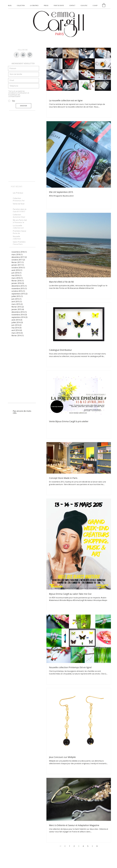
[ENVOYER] (23, 106)
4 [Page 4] (83, 846)
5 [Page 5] (88, 846)
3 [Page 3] (79, 846)
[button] (104, 5)
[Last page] (97, 846)
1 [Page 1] (70, 846)
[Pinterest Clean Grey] (30, 55)
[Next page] (92, 846)
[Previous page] (65, 846)
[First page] (60, 846)
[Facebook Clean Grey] (17, 55)
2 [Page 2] (74, 846)
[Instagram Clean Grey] (23, 55)
